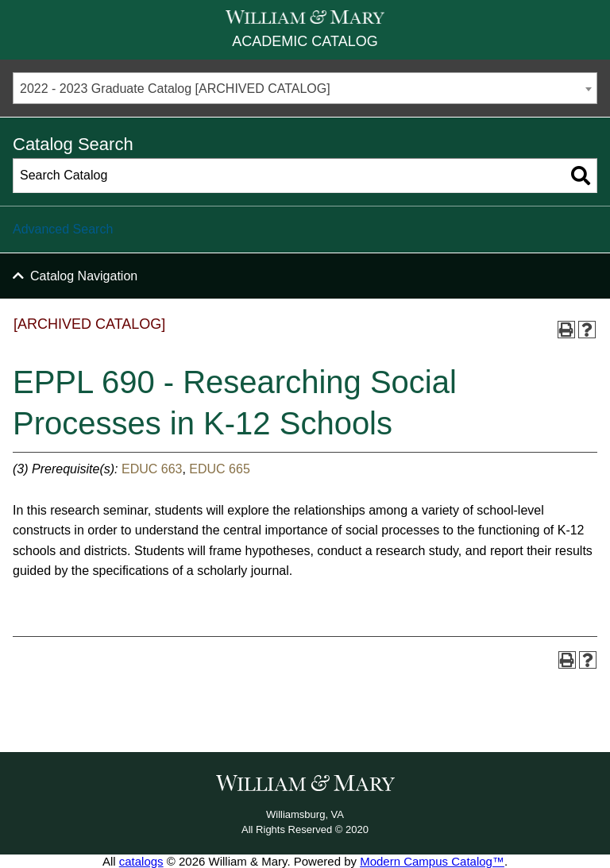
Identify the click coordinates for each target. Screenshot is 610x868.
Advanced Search (63, 229)
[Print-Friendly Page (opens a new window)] (566, 330)
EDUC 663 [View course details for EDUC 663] (152, 469)
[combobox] (305, 88)
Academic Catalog (305, 41)
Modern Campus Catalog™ (432, 861)
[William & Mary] (305, 17)
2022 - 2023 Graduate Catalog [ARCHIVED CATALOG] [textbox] (175, 89)
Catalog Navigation (84, 276)
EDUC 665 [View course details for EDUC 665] (219, 469)
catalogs (141, 861)
